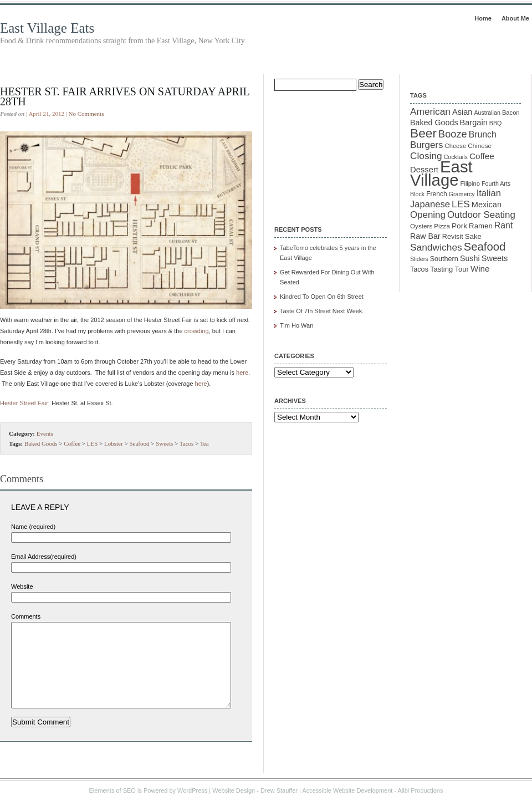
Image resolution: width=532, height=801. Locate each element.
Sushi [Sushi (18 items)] (470, 258)
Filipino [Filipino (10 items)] (470, 183)
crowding (197, 331)
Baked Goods (41, 443)
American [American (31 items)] (430, 111)
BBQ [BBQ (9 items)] (496, 123)
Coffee (72, 443)
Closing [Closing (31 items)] (426, 156)
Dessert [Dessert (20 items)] (424, 170)
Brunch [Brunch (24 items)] (483, 134)
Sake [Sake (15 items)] (473, 236)
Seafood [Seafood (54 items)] (485, 247)
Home (483, 18)
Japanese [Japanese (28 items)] (430, 204)
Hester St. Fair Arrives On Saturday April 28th (125, 96)
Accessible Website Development (347, 790)
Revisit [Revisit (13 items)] (453, 237)
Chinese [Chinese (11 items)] (480, 146)
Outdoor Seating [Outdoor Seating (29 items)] (481, 215)
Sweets (164, 443)
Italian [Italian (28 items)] (489, 193)
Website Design (234, 790)
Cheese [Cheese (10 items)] (456, 146)
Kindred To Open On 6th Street (322, 297)
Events (45, 433)
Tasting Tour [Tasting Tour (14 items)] (449, 269)
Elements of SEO (112, 790)
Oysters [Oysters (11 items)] (421, 226)
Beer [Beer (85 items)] (423, 133)
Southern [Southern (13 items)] (444, 259)
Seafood (139, 443)
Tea (204, 443)
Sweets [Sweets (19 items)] (495, 258)
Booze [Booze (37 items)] (453, 134)
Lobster (114, 443)
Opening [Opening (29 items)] (428, 215)
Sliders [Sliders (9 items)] (419, 259)
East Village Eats (47, 28)
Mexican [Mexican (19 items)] (487, 205)
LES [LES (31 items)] (461, 204)
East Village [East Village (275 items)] (441, 173)
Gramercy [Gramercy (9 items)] (462, 194)
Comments (26, 616)
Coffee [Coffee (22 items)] (482, 156)
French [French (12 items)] (437, 194)
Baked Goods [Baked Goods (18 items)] (434, 123)
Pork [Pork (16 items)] (459, 226)
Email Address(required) (44, 557)
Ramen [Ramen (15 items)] (481, 226)
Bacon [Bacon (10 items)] (511, 113)
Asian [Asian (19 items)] (462, 112)
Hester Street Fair (24, 403)
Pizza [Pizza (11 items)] (442, 226)
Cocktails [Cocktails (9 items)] (456, 157)
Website (22, 586)
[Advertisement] (330, 151)
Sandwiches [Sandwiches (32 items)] (436, 247)
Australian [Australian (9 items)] (487, 113)
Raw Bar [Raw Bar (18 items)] (425, 236)
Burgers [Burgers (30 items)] (427, 145)
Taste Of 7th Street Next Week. (322, 311)
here (242, 373)
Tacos (187, 443)
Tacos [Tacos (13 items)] (419, 269)
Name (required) (33, 527)
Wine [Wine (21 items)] (480, 269)
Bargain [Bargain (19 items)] (474, 123)
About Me (515, 18)
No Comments (86, 114)
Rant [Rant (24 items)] (503, 225)
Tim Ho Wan (296, 325)
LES (93, 443)
